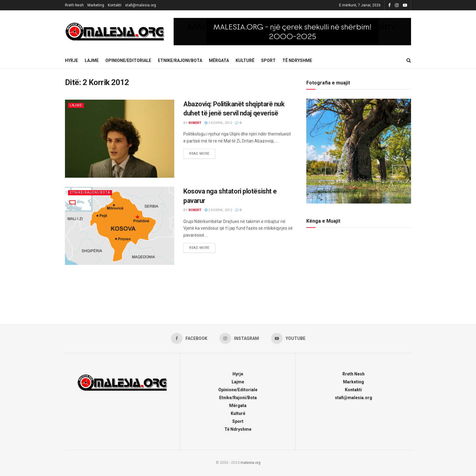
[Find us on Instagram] (239, 338)
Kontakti (115, 5)
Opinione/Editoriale (128, 60)
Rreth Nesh (74, 5)
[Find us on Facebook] (189, 338)
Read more (202, 152)
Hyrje (71, 60)
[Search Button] (409, 60)
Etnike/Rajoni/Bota (180, 60)
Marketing (96, 5)
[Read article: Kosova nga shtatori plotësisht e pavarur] (120, 226)
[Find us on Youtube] (288, 338)
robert (195, 123)
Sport (268, 60)
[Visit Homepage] (115, 32)
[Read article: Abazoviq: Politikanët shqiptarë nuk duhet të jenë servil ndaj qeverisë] (120, 139)
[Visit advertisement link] (292, 32)
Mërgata (219, 60)
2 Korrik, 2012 (218, 123)
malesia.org (250, 463)
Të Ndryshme (297, 60)
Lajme (92, 60)
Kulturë (245, 60)
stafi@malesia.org (141, 5)
